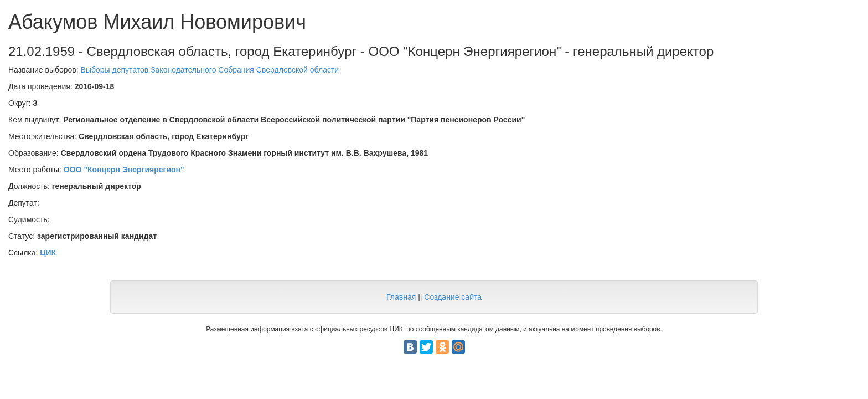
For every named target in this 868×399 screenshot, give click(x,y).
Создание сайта (453, 297)
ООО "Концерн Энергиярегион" (124, 170)
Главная (401, 297)
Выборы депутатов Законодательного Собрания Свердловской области (210, 70)
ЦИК (48, 253)
